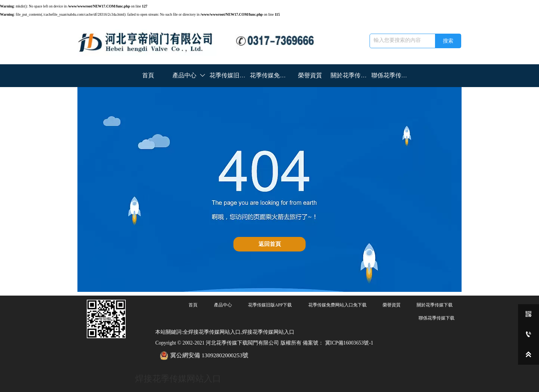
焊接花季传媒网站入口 (178, 379)
